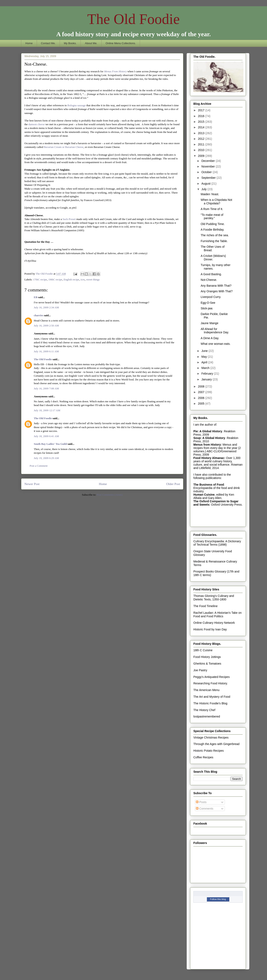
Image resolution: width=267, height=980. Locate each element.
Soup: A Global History (209, 438)
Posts (201, 802)
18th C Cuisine (203, 650)
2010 (202, 150)
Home (29, 43)
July (204, 189)
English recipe (71, 279)
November (208, 166)
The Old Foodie (133, 19)
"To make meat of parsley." (212, 217)
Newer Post (32, 484)
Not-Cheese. (209, 280)
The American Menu (206, 690)
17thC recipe (40, 279)
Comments (205, 809)
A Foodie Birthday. (212, 230)
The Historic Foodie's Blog (210, 703)
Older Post (173, 484)
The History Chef (204, 710)
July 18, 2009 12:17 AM (47, 410)
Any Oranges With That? (217, 291)
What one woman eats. (216, 344)
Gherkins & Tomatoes (207, 664)
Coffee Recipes (203, 757)
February (208, 374)
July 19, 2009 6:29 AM (46, 458)
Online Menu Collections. (121, 43)
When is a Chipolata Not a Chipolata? (216, 202)
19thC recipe (55, 279)
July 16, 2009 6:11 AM (46, 351)
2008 (202, 386)
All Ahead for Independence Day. (215, 331)
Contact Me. (48, 43)
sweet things (93, 279)
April (205, 362)
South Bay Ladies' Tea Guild (50, 444)
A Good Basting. (211, 274)
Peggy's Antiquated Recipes (212, 677)
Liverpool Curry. (211, 297)
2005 (202, 404)
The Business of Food (209, 485)
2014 (202, 127)
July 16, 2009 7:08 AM (46, 388)
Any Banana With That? (216, 286)
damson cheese (37, 124)
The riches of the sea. (215, 235)
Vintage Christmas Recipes (211, 737)
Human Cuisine (204, 495)
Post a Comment (39, 466)
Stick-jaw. (207, 308)
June (205, 351)
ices (83, 279)
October (207, 172)
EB (36, 297)
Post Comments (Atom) (110, 495)
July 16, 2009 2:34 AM (46, 307)
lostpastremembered (207, 716)
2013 (202, 133)
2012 (202, 139)
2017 (202, 110)
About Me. (91, 43)
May (204, 357)
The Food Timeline (205, 606)
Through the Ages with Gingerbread (216, 744)
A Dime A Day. (210, 338)
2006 (202, 398)
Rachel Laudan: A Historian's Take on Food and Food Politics (217, 614)
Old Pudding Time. (213, 224)
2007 (202, 392)
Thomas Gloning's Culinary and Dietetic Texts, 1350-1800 (214, 598)
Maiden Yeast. (210, 194)
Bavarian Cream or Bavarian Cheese (64, 147)
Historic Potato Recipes (209, 751)
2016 (202, 116)
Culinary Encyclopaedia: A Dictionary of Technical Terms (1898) (217, 543)
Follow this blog (218, 899)
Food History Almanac (209, 458)
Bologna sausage (77, 105)
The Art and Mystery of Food (212, 697)
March (206, 368)
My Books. (70, 43)
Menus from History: (208, 445)
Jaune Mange (210, 323)
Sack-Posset (69, 219)
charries (38, 315)
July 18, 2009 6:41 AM (46, 436)
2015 (202, 122)
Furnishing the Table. (214, 241)
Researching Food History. (211, 683)
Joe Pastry (200, 670)
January (207, 379)
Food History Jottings (207, 657)
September (209, 178)
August (206, 184)
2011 (202, 144)
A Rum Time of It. (212, 209)
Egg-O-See (208, 303)
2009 (202, 156)
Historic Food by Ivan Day (210, 629)
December (208, 161)
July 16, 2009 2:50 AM (46, 326)
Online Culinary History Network (214, 623)
